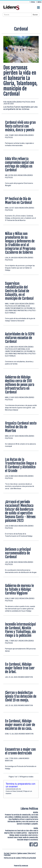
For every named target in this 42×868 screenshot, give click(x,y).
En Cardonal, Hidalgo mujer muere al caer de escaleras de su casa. (20, 725)
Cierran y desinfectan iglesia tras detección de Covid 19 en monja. (21, 696)
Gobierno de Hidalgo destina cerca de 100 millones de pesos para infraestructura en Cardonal (20, 385)
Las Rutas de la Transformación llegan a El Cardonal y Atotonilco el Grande (21, 465)
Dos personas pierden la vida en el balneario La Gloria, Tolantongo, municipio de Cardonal (20, 81)
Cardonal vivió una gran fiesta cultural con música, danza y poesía (20, 126)
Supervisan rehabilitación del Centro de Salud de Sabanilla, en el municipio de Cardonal (19, 291)
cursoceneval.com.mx (13, 789)
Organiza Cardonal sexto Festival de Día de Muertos (21, 427)
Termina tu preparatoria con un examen (20, 785)
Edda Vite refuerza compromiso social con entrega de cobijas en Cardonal (19, 164)
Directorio (32, 853)
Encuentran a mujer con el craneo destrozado (20, 751)
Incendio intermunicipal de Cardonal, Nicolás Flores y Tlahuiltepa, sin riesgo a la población (20, 630)
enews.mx (25, 866)
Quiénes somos (22, 853)
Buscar (35, 15)
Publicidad (7, 855)
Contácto (13, 853)
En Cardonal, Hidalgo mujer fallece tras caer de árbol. (20, 668)
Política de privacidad (29, 858)
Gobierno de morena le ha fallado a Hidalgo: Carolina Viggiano (19, 589)
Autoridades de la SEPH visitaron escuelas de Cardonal (20, 338)
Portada (7, 853)
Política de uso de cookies (12, 858)
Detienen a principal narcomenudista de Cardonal (18, 553)
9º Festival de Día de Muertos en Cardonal (19, 201)
